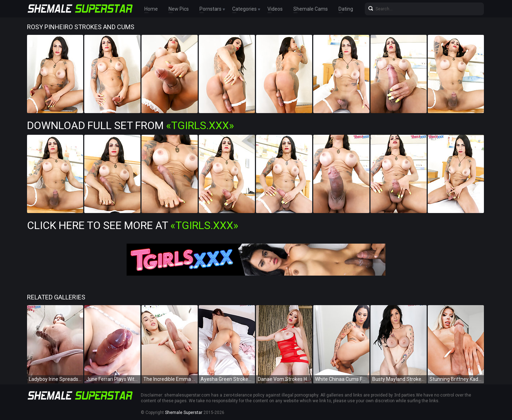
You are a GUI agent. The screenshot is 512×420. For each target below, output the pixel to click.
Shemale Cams (311, 9)
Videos (275, 9)
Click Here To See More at (133, 225)
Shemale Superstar (184, 413)
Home (151, 9)
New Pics (179, 9)
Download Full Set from (130, 125)
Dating (346, 9)
